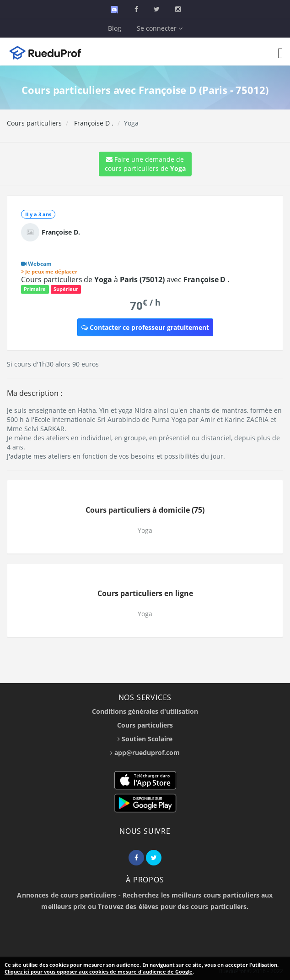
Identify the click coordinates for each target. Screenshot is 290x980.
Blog (115, 28)
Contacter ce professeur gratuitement (145, 327)
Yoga (145, 530)
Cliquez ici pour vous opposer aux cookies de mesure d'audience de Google (99, 972)
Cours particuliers (34, 123)
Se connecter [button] (160, 28)
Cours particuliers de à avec (125, 279)
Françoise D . (93, 123)
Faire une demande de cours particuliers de (145, 164)
